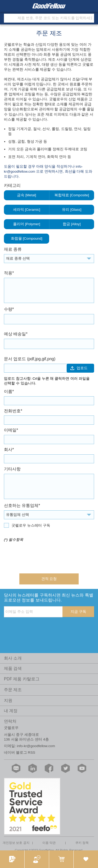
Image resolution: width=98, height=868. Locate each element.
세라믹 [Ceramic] (27, 210)
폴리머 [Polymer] (27, 224)
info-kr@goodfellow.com (36, 746)
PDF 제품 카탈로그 (22, 679)
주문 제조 (13, 690)
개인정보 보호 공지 (16, 843)
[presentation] (44, 556)
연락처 (10, 721)
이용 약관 (49, 843)
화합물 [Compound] (27, 239)
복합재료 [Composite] (72, 195)
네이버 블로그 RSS (20, 753)
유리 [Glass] (72, 210)
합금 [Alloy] (72, 224)
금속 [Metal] (27, 195)
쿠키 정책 (82, 843)
